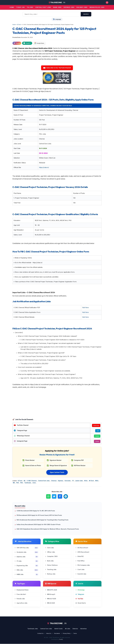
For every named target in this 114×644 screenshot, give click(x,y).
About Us (49, 634)
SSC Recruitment (82, 548)
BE (25, 481)
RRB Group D (50, 594)
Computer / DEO (51, 557)
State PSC (80, 557)
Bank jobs (57, 7)
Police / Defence (51, 565)
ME (14, 483)
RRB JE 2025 (50, 603)
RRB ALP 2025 (51, 599)
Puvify (61, 639)
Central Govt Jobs (44, 481)
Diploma (61, 481)
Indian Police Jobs (97, 7)
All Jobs (68, 629)
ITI (73, 481)
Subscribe (96, 425)
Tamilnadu (28, 483)
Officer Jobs (50, 552)
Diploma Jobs (27, 557)
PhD (18, 483)
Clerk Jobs (50, 548)
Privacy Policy (67, 634)
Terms (75, 634)
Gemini (17, 43)
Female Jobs (20, 599)
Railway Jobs (82, 7)
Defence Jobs (69, 7)
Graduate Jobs (27, 552)
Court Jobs (80, 570)
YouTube (79, 599)
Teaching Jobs (51, 570)
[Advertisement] (57, 404)
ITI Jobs (27, 561)
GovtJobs (68, 481)
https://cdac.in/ (44, 167)
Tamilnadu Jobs (33, 629)
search (86, 14)
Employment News (22, 590)
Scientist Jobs (81, 574)
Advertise (83, 629)
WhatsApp (80, 590)
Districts (75, 629)
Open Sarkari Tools (57, 472)
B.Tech (20, 481)
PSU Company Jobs (83, 565)
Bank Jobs (49, 561)
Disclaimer (57, 634)
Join (98, 431)
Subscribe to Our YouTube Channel (57, 68)
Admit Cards (58, 629)
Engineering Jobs (27, 566)
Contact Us (40, 634)
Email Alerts (81, 603)
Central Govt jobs (43, 7)
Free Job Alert (20, 594)
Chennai (54, 481)
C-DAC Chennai (32, 481)
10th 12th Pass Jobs (27, 548)
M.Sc (86, 481)
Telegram (80, 594)
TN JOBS (30, 7)
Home (12, 7)
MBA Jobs (27, 570)
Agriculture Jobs (21, 603)
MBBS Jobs (27, 575)
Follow (97, 436)
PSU (22, 483)
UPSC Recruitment (82, 552)
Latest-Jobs (79, 481)
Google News (39, 43)
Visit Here (85, 308)
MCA (97, 481)
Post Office (80, 561)
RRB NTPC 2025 (51, 590)
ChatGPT (27, 43)
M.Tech (92, 481)
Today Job (20, 7)
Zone (34, 483)
